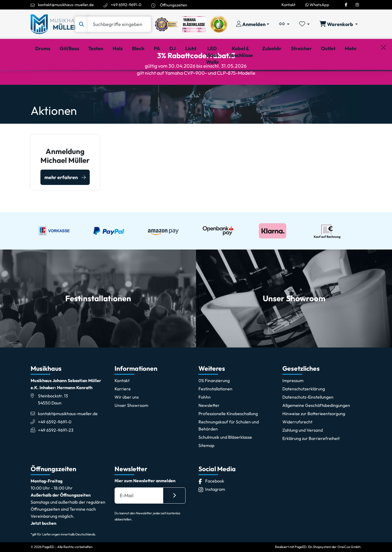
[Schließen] (383, 80)
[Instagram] (357, 5)
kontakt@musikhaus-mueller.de (66, 5)
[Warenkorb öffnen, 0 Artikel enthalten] (339, 24)
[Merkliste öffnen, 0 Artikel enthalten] (304, 24)
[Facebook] (346, 5)
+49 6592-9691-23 (56, 456)
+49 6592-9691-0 (126, 5)
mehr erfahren (61, 205)
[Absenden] (174, 522)
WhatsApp (317, 5)
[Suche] (119, 24)
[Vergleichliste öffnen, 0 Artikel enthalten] (284, 24)
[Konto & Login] (253, 24)
